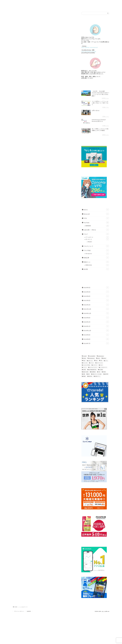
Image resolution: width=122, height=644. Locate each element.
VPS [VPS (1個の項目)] (101, 361)
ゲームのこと (97, 237)
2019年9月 (96, 335)
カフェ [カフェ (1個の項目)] (106, 361)
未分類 (96, 269)
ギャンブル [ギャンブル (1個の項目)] (85, 363)
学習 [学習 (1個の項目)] (99, 372)
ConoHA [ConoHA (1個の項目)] (85, 356)
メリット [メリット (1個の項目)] (85, 367)
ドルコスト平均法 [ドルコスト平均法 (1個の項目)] (87, 365)
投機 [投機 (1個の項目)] (84, 374)
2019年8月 (96, 339)
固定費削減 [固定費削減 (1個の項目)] (93, 372)
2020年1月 (96, 326)
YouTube (96, 222)
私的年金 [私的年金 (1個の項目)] (90, 376)
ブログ (61, 2)
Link (100, 2)
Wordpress (97, 254)
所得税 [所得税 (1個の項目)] (104, 372)
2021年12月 (96, 309)
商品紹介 (90, 242)
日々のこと (97, 239)
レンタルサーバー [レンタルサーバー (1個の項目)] (103, 367)
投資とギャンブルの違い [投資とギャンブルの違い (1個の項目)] (97, 374)
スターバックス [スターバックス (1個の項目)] (100, 363)
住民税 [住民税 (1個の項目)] (84, 370)
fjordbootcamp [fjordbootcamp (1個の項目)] (101, 356)
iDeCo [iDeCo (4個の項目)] (99, 358)
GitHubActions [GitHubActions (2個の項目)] (92, 358)
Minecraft (96, 214)
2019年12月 (96, 330)
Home (22, 2)
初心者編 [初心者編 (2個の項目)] (101, 370)
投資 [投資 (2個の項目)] (89, 374)
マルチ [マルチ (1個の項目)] (101, 365)
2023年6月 (96, 296)
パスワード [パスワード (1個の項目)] (95, 365)
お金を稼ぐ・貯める (96, 230)
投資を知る (97, 265)
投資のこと (96, 262)
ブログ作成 (96, 250)
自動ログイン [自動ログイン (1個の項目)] (98, 376)
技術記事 (96, 258)
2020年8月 (96, 318)
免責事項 (29, 611)
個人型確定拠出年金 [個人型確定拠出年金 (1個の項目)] (92, 370)
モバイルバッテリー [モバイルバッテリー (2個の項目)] (93, 367)
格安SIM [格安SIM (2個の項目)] (106, 374)
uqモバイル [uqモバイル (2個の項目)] (90, 361)
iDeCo (96, 210)
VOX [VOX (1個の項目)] (96, 361)
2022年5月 (96, 300)
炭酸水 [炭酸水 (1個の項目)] (84, 376)
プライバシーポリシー (19, 611)
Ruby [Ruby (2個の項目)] (84, 361)
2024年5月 (96, 292)
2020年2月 (96, 322)
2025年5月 (96, 287)
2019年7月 (96, 343)
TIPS (96, 218)
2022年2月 (96, 305)
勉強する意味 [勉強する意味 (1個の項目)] (86, 372)
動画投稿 (97, 226)
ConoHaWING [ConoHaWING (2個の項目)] (92, 356)
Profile (42, 2)
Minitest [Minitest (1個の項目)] (104, 358)
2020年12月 (96, 313)
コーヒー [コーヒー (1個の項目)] (92, 363)
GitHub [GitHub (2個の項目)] (84, 358)
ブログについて (96, 246)
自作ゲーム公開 (80, 2)
